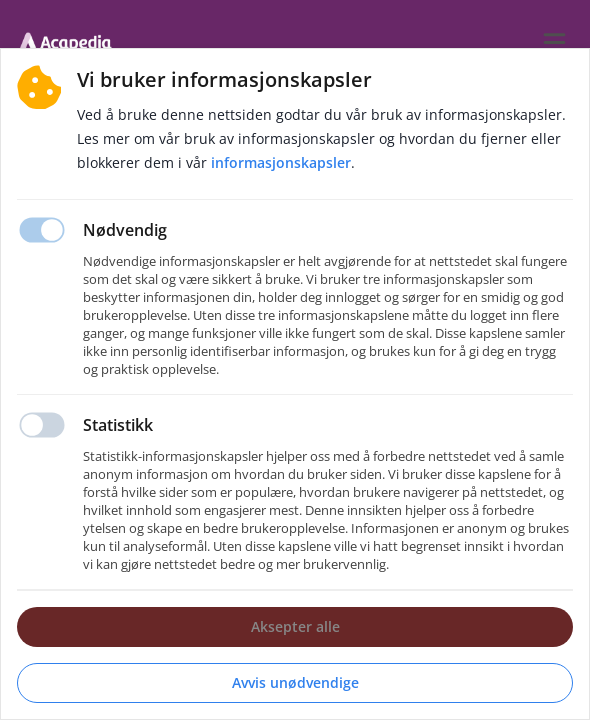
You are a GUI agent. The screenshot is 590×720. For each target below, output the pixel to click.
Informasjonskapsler (281, 162)
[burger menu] (554, 42)
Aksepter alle (295, 626)
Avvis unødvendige (295, 682)
